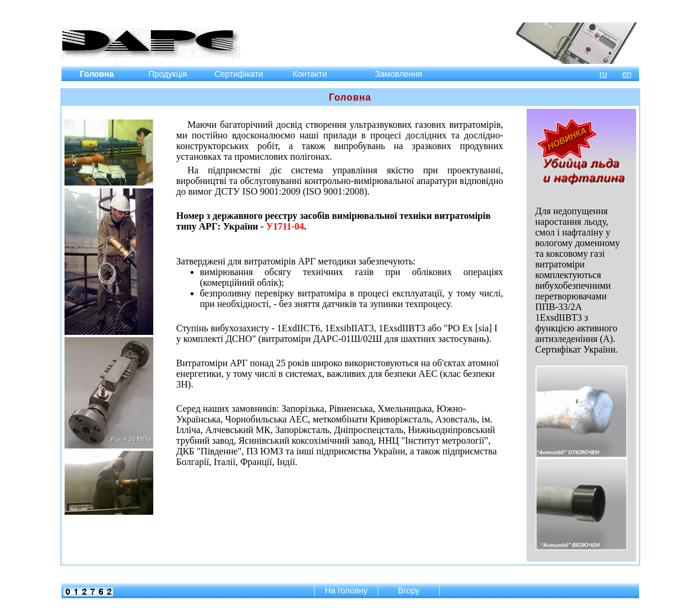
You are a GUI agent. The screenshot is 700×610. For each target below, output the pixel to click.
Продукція (168, 74)
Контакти (309, 74)
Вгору (410, 590)
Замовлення (399, 74)
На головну (346, 590)
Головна (97, 74)
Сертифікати (238, 74)
